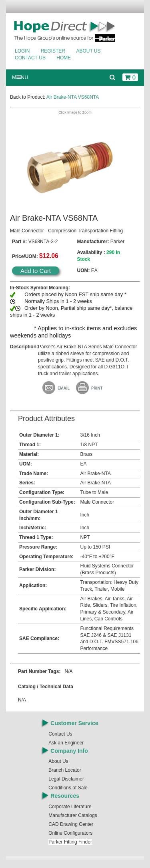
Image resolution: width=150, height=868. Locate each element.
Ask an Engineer (66, 743)
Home (64, 58)
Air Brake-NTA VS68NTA (73, 97)
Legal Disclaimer (66, 779)
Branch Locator (65, 770)
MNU (20, 77)
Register (53, 51)
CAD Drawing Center (71, 824)
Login (22, 51)
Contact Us (30, 58)
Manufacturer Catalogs (73, 815)
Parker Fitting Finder (70, 842)
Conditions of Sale (68, 788)
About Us (88, 51)
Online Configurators (70, 833)
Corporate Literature (70, 807)
